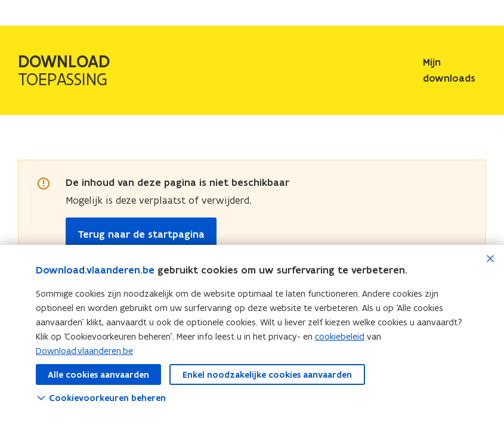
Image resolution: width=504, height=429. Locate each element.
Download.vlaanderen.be (95, 270)
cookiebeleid (340, 336)
